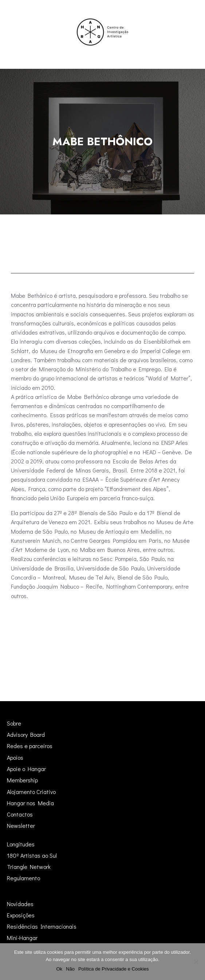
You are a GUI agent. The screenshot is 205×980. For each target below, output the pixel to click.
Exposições (21, 915)
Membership (22, 780)
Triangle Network (29, 867)
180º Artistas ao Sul (32, 855)
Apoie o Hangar (26, 769)
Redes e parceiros (30, 746)
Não (70, 969)
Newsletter (21, 825)
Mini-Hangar (22, 938)
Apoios (15, 757)
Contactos (20, 814)
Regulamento (23, 878)
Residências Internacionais (42, 926)
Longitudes (21, 844)
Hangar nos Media (30, 803)
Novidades (20, 904)
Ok (59, 969)
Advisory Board (26, 734)
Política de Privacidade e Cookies (114, 969)
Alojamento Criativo (31, 792)
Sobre (14, 723)
